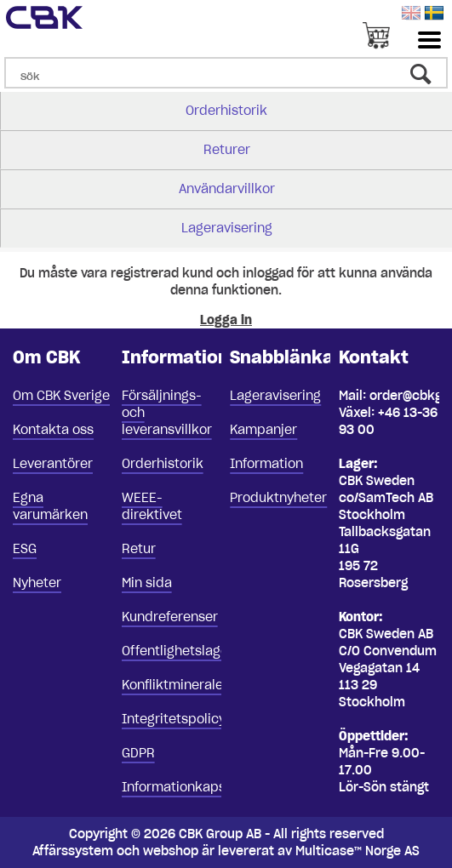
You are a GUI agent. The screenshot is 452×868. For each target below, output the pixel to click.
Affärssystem (73, 851)
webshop (171, 851)
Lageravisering (227, 228)
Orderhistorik (226, 111)
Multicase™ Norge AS (358, 851)
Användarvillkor (227, 189)
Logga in (226, 320)
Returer (227, 150)
